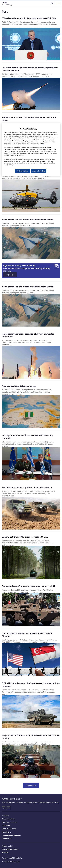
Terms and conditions (10, 849)
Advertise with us (9, 819)
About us (5, 815)
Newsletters (6, 832)
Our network (7, 838)
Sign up (10, 275)
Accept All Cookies (39, 171)
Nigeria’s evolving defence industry (19, 386)
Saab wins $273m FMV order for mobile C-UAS (25, 537)
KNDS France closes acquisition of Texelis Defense (27, 488)
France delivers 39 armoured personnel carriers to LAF (29, 586)
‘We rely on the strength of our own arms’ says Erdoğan (29, 18)
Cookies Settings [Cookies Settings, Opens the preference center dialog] (22, 171)
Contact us (6, 825)
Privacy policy (7, 846)
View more (31, 786)
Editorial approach (9, 829)
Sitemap (5, 852)
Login (52, 3)
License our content (9, 822)
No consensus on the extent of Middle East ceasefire (28, 220)
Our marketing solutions (11, 835)
